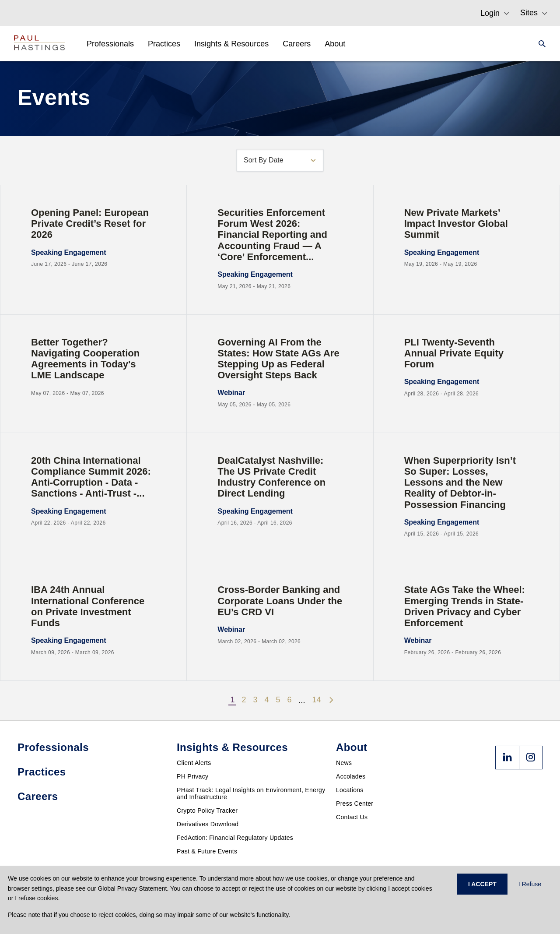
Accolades (351, 776)
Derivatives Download (208, 824)
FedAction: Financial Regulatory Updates (235, 838)
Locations (350, 790)
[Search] (539, 44)
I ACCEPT (482, 884)
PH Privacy (192, 776)
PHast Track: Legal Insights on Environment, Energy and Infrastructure (251, 793)
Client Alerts (194, 763)
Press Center (355, 804)
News (344, 763)
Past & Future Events (207, 851)
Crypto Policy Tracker (207, 811)
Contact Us (352, 817)
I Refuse (530, 884)
